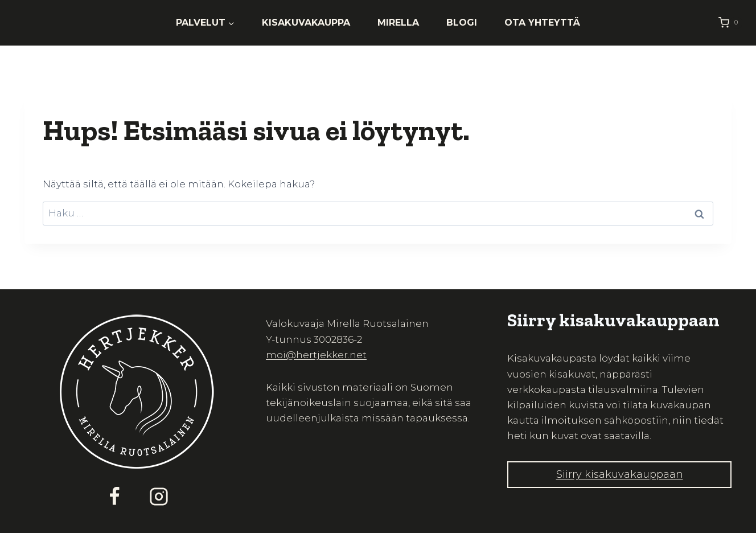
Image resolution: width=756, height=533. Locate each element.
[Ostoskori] (730, 22)
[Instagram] (159, 497)
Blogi (462, 22)
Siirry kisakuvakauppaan (620, 474)
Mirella (398, 22)
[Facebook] (114, 497)
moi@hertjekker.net (316, 355)
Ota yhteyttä (542, 22)
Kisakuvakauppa (306, 22)
